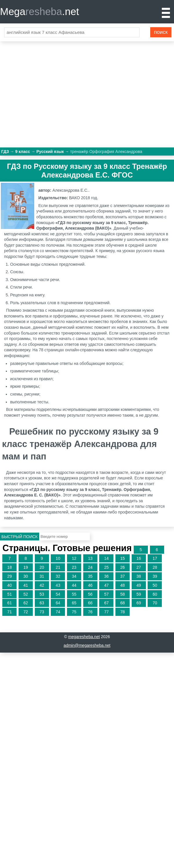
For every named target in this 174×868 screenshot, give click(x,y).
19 (26, 567)
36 (106, 576)
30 (26, 576)
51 (10, 594)
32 (58, 576)
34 (74, 576)
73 (42, 612)
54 (58, 594)
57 (106, 594)
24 (90, 567)
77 (106, 612)
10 (58, 558)
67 (106, 603)
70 (155, 603)
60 (155, 594)
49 (139, 585)
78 (123, 612)
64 (58, 603)
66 (90, 603)
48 (123, 585)
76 (90, 612)
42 (42, 585)
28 (155, 567)
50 (155, 585)
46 (90, 585)
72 (26, 612)
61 (10, 603)
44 (74, 585)
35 (90, 576)
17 (155, 558)
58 (123, 594)
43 (58, 585)
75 (74, 612)
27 (139, 567)
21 (58, 567)
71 (10, 612)
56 (90, 594)
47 (106, 585)
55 (74, 594)
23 (74, 567)
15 (123, 558)
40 (10, 585)
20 (42, 567)
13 (90, 558)
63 (42, 603)
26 (123, 567)
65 (74, 603)
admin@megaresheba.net (87, 645)
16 (139, 558)
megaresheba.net (84, 637)
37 (123, 576)
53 (42, 594)
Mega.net (39, 11)
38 (139, 576)
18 (10, 567)
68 (123, 603)
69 (139, 603)
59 (139, 594)
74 (58, 612)
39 (155, 576)
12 (74, 558)
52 (26, 594)
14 (106, 558)
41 (26, 585)
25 (106, 567)
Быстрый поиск (20, 537)
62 (26, 603)
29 (10, 576)
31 (42, 576)
